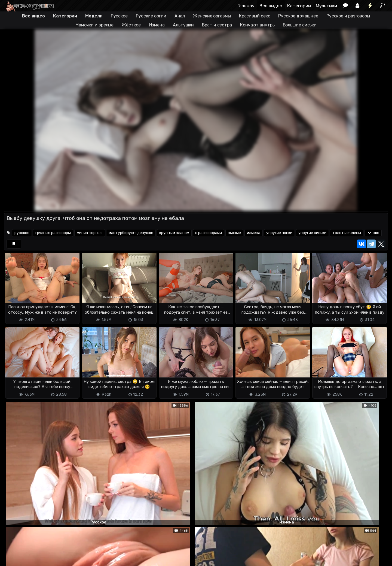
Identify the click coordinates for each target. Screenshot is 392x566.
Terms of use (32, 559)
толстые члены (347, 233)
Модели (94, 16)
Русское (119, 16)
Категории (299, 6)
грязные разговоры (53, 233)
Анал (180, 16)
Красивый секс (255, 16)
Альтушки (183, 25)
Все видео (271, 6)
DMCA (13, 559)
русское (22, 233)
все (373, 233)
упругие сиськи (312, 233)
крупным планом (174, 233)
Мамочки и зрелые (94, 25)
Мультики (326, 6)
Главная (246, 6)
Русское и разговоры (348, 16)
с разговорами (209, 233)
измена (254, 233)
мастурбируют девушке (131, 233)
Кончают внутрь (257, 25)
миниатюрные (90, 233)
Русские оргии (151, 16)
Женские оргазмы (212, 16)
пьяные (234, 233)
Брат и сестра (217, 25)
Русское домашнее (298, 16)
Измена (157, 25)
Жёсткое (131, 25)
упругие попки (279, 233)
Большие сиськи (300, 25)
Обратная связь (61, 559)
